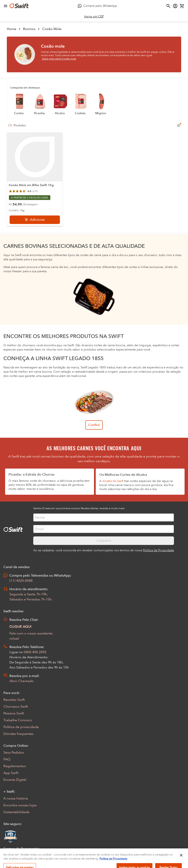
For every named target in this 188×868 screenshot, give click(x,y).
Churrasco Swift (16, 707)
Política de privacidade (21, 727)
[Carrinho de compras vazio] (182, 6)
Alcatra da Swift (113, 481)
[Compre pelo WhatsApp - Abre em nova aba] (97, 6)
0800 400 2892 (35, 652)
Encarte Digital (15, 780)
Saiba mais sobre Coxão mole (59, 59)
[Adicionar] (35, 220)
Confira (94, 425)
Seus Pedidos (14, 753)
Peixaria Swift (14, 713)
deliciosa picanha (72, 481)
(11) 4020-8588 (21, 581)
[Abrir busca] (168, 6)
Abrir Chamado (22, 681)
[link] (94, 17)
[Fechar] (181, 863)
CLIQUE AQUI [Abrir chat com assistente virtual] (20, 627)
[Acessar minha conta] (175, 6)
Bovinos (29, 29)
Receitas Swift (14, 700)
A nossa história (16, 798)
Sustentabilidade (16, 812)
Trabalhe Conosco (18, 720)
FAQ (7, 759)
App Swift (11, 773)
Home (12, 29)
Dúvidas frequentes (18, 734)
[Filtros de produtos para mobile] (179, 125)
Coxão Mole (52, 29)
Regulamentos (15, 766)
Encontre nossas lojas (20, 805)
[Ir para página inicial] (19, 6)
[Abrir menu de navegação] (6, 6)
